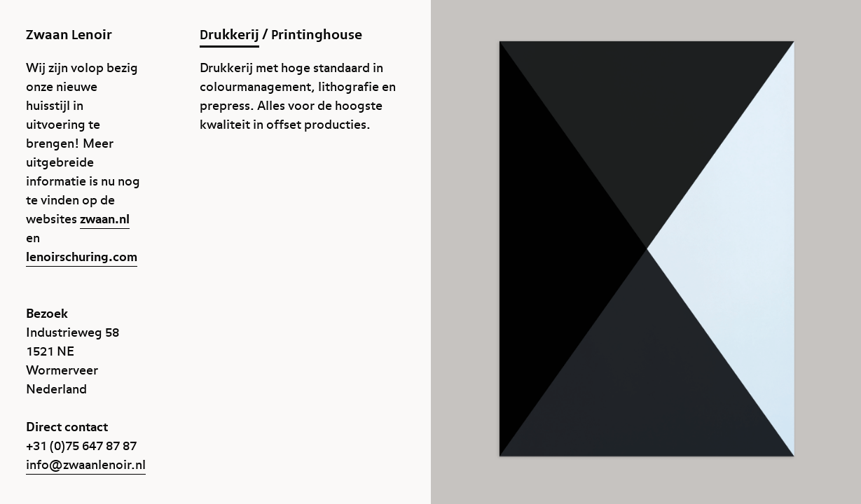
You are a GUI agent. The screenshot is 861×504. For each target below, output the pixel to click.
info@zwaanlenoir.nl (86, 465)
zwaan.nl (105, 219)
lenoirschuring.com (82, 257)
